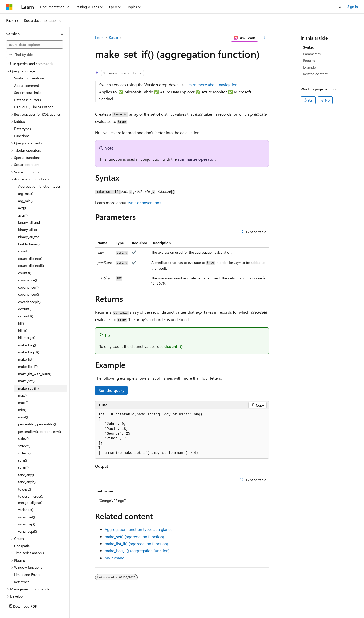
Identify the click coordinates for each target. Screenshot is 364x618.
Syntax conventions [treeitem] (29, 66)
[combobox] (35, 45)
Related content (315, 74)
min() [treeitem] (22, 398)
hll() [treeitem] (21, 311)
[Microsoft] (9, 7)
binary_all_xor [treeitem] (29, 225)
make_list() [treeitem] (26, 347)
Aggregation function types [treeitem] (39, 174)
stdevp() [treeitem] (24, 441)
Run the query (111, 390)
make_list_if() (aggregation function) (136, 544)
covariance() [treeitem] (28, 268)
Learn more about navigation (212, 85)
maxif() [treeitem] (23, 391)
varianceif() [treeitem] (27, 505)
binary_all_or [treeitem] (28, 218)
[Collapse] (62, 34)
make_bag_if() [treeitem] (29, 340)
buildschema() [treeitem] (29, 232)
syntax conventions (144, 203)
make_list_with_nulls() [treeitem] (35, 362)
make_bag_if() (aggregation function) (137, 551)
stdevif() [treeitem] (24, 434)
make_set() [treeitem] (26, 369)
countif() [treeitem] (25, 261)
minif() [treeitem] (23, 405)
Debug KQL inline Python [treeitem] (34, 95)
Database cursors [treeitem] (28, 88)
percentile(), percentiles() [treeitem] (37, 412)
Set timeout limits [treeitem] (28, 81)
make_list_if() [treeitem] (28, 355)
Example (309, 67)
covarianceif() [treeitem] (28, 275)
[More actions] (265, 38)
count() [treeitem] (24, 239)
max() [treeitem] (22, 383)
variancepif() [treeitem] (28, 519)
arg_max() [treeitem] (26, 182)
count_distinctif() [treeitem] (31, 254)
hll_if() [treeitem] (23, 319)
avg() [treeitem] (22, 196)
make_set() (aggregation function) (134, 536)
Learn (99, 38)
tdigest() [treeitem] (25, 477)
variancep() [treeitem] (27, 512)
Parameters (312, 54)
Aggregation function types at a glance (139, 529)
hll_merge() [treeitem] (27, 326)
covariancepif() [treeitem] (29, 290)
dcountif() (173, 346)
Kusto (113, 38)
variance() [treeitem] (26, 498)
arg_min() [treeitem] (25, 189)
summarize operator (196, 159)
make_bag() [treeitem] (27, 333)
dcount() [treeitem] (25, 297)
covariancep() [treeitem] (29, 282)
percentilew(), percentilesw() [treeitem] (40, 420)
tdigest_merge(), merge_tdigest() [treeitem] (31, 487)
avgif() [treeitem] (23, 203)
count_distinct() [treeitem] (30, 247)
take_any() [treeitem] (26, 463)
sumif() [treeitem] (23, 455)
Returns (309, 61)
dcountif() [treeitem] (26, 304)
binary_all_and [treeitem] (29, 210)
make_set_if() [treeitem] (29, 376)
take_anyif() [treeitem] (27, 470)
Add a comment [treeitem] (27, 73)
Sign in (353, 6)
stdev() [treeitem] (23, 427)
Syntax (308, 47)
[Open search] (340, 7)
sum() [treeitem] (22, 448)
